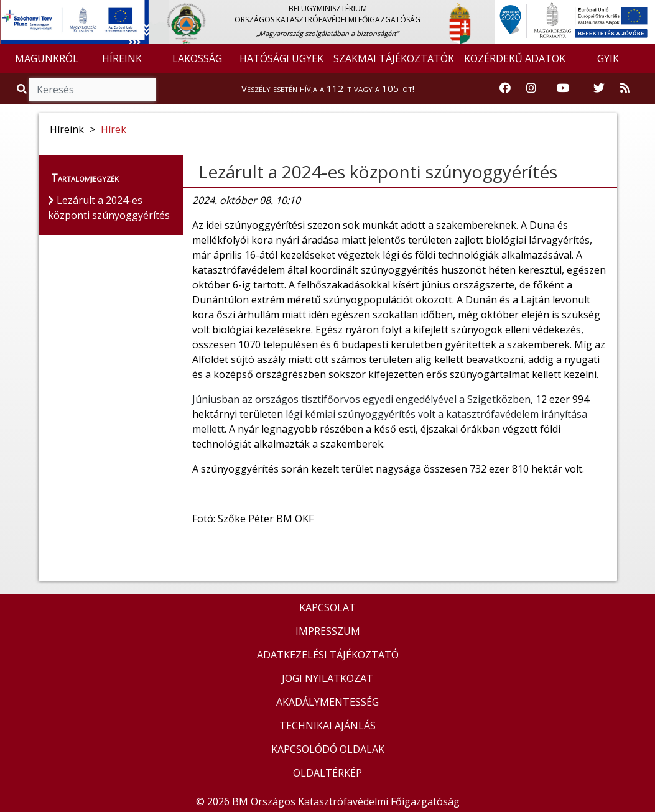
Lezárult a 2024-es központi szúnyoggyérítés (378, 172)
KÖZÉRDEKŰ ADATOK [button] (515, 58)
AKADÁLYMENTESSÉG (327, 702)
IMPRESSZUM (328, 631)
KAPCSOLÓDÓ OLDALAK (328, 749)
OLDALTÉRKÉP (327, 773)
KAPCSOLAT (327, 607)
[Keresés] (92, 90)
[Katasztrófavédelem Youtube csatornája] (563, 88)
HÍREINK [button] (122, 58)
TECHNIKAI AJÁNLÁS (327, 726)
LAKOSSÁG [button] (197, 58)
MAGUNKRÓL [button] (47, 58)
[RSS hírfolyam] (625, 88)
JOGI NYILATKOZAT (327, 678)
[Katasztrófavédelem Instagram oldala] (531, 88)
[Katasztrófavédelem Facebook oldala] (505, 88)
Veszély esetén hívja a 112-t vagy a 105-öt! (328, 88)
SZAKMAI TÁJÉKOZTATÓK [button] (394, 58)
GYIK (608, 58)
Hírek (114, 129)
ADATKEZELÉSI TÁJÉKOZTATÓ (328, 655)
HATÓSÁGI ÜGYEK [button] (281, 58)
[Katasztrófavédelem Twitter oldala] (599, 88)
